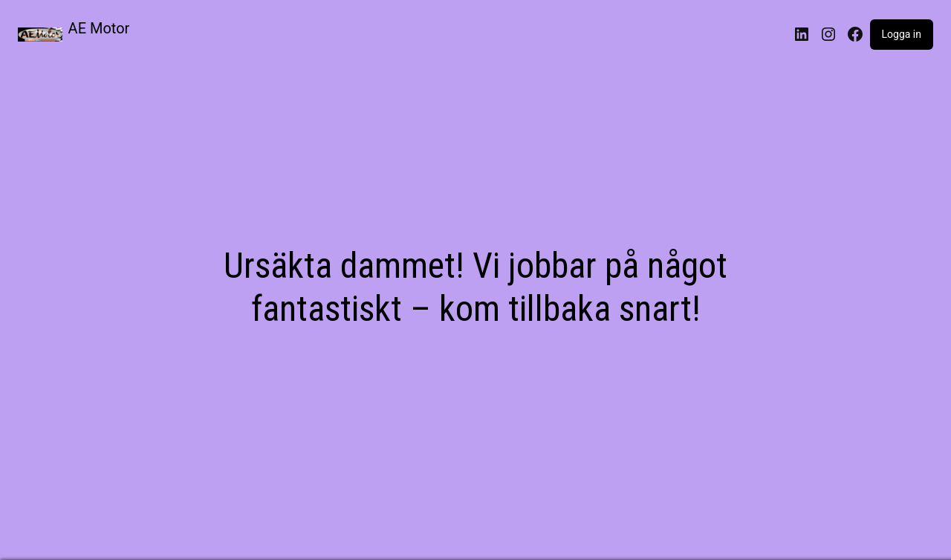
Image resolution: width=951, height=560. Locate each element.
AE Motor (99, 28)
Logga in (902, 34)
